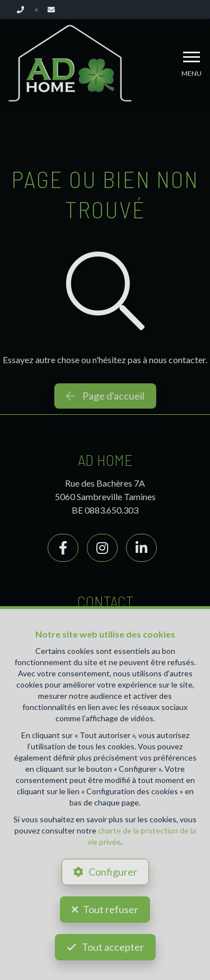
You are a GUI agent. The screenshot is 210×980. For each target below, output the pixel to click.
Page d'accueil (105, 396)
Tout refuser (111, 909)
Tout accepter (113, 947)
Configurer (113, 872)
